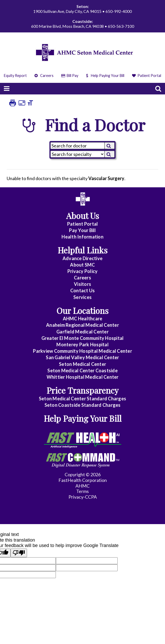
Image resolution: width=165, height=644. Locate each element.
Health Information (82, 237)
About (82, 265)
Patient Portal (147, 76)
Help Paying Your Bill (105, 76)
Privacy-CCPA (83, 497)
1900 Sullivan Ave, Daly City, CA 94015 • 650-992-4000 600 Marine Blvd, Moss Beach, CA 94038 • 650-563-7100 (82, 16)
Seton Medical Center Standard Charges (82, 399)
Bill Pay (70, 76)
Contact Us (83, 290)
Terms (82, 491)
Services (82, 297)
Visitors (82, 284)
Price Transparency (83, 390)
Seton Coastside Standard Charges (83, 405)
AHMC (82, 486)
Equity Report (15, 76)
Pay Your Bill (82, 230)
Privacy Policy (83, 271)
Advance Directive (82, 258)
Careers (44, 76)
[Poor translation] (19, 553)
